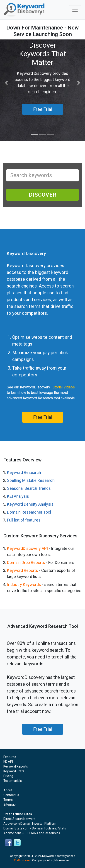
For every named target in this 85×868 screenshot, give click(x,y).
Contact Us (11, 795)
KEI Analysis (18, 496)
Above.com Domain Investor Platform (30, 824)
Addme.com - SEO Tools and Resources (32, 833)
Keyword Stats (14, 771)
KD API (8, 762)
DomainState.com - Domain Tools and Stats (35, 828)
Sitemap (10, 805)
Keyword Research (24, 472)
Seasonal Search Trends (29, 488)
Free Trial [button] (43, 109)
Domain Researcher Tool (29, 512)
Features (10, 757)
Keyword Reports (23, 570)
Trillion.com (23, 860)
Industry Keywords (24, 584)
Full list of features (24, 520)
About (8, 790)
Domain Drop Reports (26, 562)
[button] (6, 83)
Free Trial (43, 417)
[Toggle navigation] (75, 10)
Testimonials (13, 781)
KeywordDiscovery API (27, 548)
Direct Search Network (19, 819)
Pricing (8, 776)
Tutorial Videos (63, 387)
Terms (8, 800)
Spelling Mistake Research (31, 480)
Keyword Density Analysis (30, 504)
